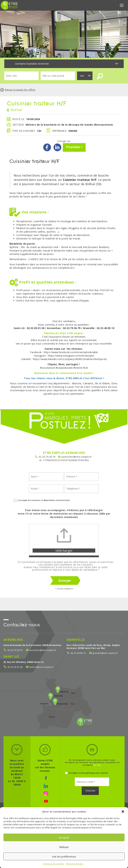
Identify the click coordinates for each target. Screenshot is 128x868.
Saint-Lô (11, 656)
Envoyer (65, 581)
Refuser (64, 847)
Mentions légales (75, 864)
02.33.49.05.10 (78, 653)
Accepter (64, 838)
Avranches (13, 640)
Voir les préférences (64, 856)
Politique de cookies (53, 864)
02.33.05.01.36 (15, 667)
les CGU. (98, 765)
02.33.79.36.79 (47, 457)
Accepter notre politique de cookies (86, 773)
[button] (123, 811)
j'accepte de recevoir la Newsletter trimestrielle (42, 500)
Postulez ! (74, 147)
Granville (76, 640)
